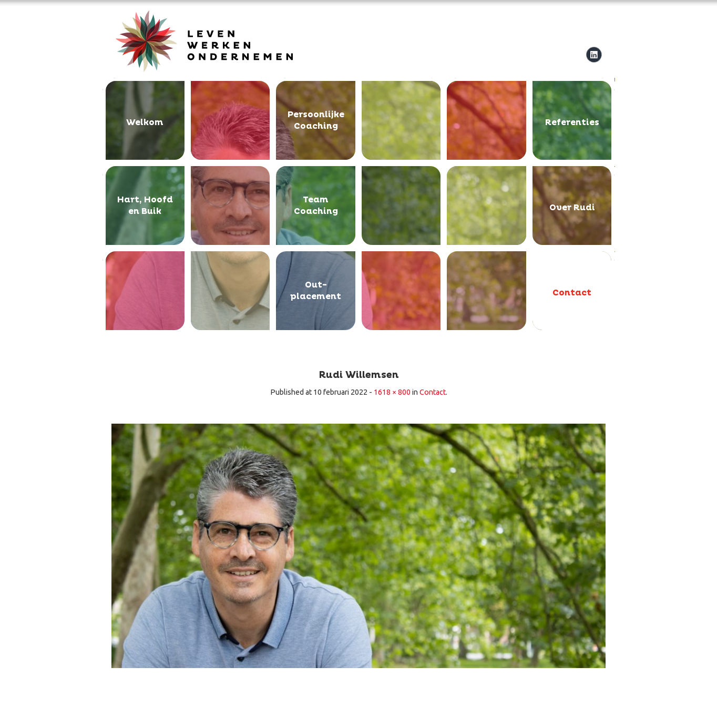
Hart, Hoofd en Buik (145, 206)
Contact (572, 293)
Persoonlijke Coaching (316, 120)
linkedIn (593, 55)
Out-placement (316, 291)
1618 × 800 (392, 392)
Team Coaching (316, 206)
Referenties (572, 122)
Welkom (145, 122)
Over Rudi (572, 208)
